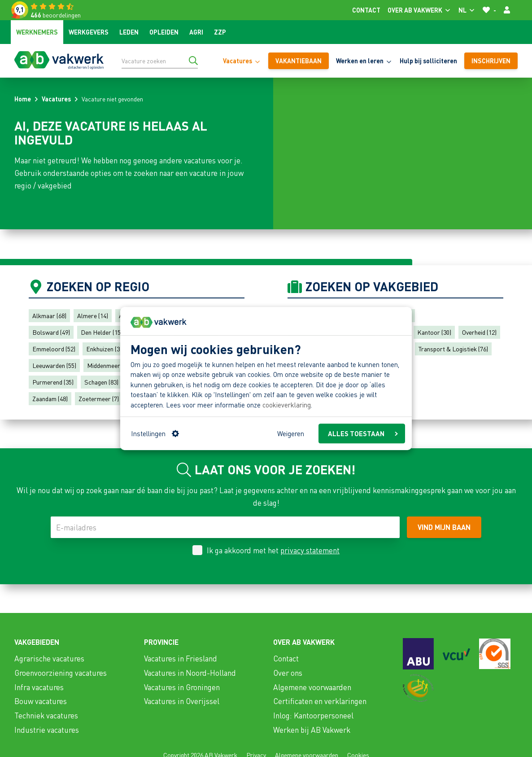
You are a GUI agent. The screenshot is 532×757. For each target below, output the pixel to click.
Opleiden (164, 32)
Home (23, 99)
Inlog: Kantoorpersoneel (313, 715)
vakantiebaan (299, 61)
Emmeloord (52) (54, 349)
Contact (366, 10)
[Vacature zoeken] (160, 61)
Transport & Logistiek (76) (453, 349)
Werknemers (37, 32)
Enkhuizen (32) (105, 349)
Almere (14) (93, 315)
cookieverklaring (287, 405)
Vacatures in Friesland (181, 658)
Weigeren (291, 433)
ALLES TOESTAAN (363, 433)
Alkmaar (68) (49, 315)
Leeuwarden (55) (54, 365)
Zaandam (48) (50, 398)
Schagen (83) (101, 382)
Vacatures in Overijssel (182, 701)
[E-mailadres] (225, 527)
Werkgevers (89, 32)
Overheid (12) (479, 332)
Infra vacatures (39, 687)
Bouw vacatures (41, 701)
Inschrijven (491, 61)
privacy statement (310, 550)
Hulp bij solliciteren (428, 61)
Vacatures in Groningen (182, 687)
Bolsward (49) (51, 332)
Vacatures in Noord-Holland (190, 673)
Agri (196, 32)
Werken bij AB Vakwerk (312, 730)
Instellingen (155, 433)
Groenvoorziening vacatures (61, 673)
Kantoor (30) (434, 332)
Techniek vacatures (46, 715)
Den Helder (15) (102, 332)
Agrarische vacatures (49, 658)
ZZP (220, 32)
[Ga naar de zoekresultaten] (193, 61)
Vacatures (56, 99)
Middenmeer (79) (109, 365)
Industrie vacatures (47, 730)
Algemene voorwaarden (312, 687)
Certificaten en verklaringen (320, 701)
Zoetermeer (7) (99, 398)
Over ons (288, 673)
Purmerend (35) (53, 382)
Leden (129, 32)
